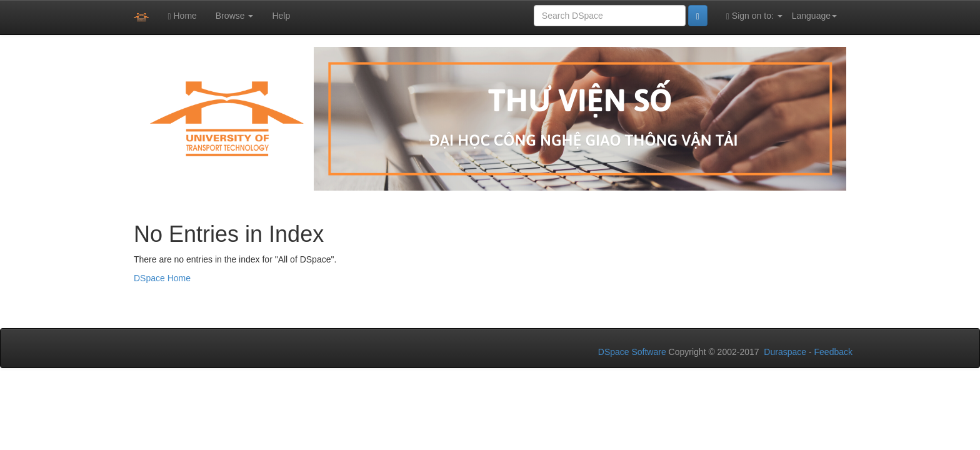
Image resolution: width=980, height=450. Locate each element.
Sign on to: (754, 16)
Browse (235, 16)
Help (281, 16)
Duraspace (785, 352)
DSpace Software (632, 352)
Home (182, 16)
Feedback (833, 352)
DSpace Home (162, 278)
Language (814, 16)
